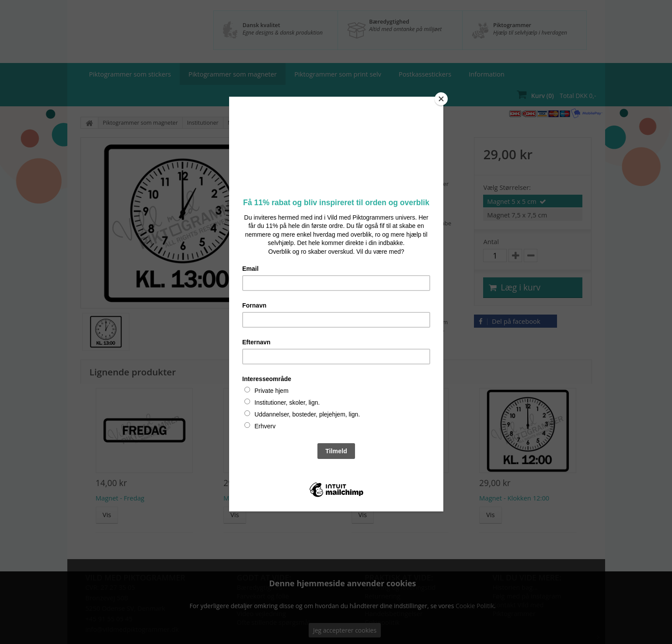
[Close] (441, 99)
